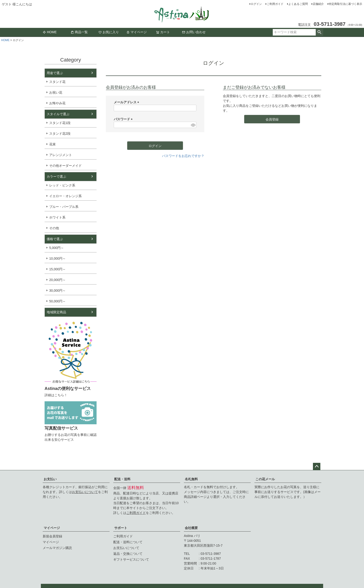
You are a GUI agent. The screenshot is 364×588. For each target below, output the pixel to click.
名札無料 (191, 479)
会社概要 (191, 528)
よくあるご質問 (298, 4)
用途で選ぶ (55, 73)
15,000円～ (57, 269)
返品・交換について (128, 554)
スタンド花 (57, 82)
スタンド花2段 (60, 134)
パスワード (124, 119)
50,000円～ (57, 301)
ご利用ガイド (275, 4)
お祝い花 (56, 92)
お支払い (50, 479)
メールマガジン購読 (57, 548)
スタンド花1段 (60, 123)
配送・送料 (122, 479)
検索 (319, 32)
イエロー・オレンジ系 (65, 196)
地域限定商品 (56, 312)
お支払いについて (85, 492)
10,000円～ (57, 258)
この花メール (265, 479)
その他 (54, 228)
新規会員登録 (52, 536)
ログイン (256, 4)
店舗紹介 (318, 4)
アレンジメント (61, 155)
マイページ (136, 32)
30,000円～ (57, 291)
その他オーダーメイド (65, 166)
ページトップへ (317, 467)
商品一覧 (79, 32)
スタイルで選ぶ (58, 114)
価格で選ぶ (55, 239)
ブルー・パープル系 (64, 207)
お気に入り (109, 32)
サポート (121, 528)
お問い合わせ (194, 32)
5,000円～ (57, 248)
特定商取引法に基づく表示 (345, 4)
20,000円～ (57, 280)
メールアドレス (127, 102)
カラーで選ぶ (56, 176)
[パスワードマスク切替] (193, 125)
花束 (52, 144)
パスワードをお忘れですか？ (183, 156)
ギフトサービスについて (131, 559)
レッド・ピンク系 (62, 185)
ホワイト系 (57, 217)
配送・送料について (128, 542)
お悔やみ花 (57, 103)
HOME (50, 32)
